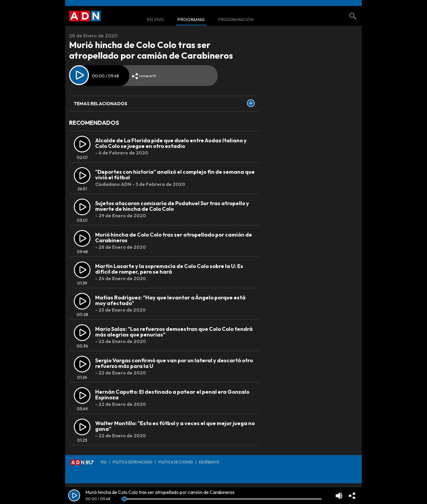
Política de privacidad (132, 462)
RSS (104, 462)
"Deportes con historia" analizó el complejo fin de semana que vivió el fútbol (175, 175)
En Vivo (155, 20)
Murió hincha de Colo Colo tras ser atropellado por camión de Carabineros (174, 238)
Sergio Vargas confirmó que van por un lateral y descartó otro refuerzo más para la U (174, 363)
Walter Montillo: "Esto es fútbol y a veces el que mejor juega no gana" (175, 426)
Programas (191, 20)
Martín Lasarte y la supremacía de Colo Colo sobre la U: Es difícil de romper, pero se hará (169, 269)
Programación (236, 20)
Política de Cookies (176, 462)
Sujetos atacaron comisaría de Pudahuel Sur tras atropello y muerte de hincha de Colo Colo (172, 206)
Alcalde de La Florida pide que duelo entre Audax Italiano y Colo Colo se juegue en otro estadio (171, 143)
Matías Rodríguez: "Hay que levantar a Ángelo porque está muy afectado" (170, 300)
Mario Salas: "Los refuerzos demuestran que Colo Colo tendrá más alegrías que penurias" (174, 332)
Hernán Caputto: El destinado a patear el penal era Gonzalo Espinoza (172, 395)
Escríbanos (209, 462)
